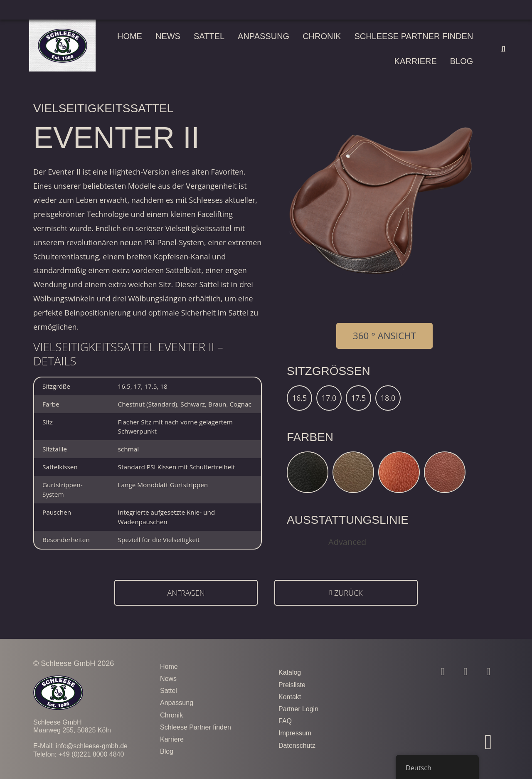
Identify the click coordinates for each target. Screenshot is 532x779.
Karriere (416, 61)
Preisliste (292, 685)
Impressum (295, 733)
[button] (503, 49)
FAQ (285, 721)
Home (130, 36)
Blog (462, 61)
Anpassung (264, 36)
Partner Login (298, 709)
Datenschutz (297, 746)
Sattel (209, 36)
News (168, 36)
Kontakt (290, 697)
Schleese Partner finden (414, 36)
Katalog (290, 672)
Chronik (322, 36)
